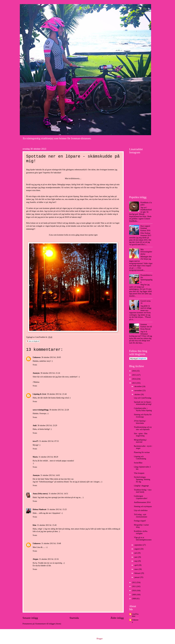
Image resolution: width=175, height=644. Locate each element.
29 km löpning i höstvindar (140, 422)
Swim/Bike (138, 463)
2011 (134, 586)
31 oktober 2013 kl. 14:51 (58, 494)
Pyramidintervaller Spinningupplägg (146, 279)
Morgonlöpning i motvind (140, 441)
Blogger (100, 639)
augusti (137, 549)
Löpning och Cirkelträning (140, 458)
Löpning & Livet (39, 394)
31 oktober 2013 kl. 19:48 (51, 543)
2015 (134, 375)
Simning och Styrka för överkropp (143, 416)
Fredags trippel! (140, 521)
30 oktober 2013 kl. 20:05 (51, 357)
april (136, 565)
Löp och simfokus (141, 510)
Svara (35, 365)
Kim (34, 525)
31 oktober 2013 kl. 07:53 (49, 441)
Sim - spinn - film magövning (141, 435)
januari (137, 577)
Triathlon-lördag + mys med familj (143, 491)
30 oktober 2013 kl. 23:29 (47, 425)
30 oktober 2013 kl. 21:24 (50, 373)
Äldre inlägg (117, 618)
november (138, 391)
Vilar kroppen (139, 473)
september (138, 545)
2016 (134, 371)
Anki (35, 425)
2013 (134, 383)
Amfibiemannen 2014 (142, 502)
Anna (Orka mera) (40, 494)
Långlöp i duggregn (141, 486)
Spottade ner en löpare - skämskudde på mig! (143, 403)
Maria (35, 457)
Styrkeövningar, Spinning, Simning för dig (142, 479)
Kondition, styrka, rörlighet (141, 532)
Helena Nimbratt (40, 509)
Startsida (74, 618)
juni (136, 557)
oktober (138, 394)
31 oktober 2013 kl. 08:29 (48, 457)
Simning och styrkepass (143, 506)
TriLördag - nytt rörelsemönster (140, 516)
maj (136, 561)
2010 (134, 591)
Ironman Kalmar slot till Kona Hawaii (146, 327)
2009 (134, 595)
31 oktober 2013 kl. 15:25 (57, 509)
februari (138, 573)
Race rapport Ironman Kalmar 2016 (145, 228)
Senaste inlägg (30, 618)
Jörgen (35, 559)
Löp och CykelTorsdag (142, 398)
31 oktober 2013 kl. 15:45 (47, 525)
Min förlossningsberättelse (146, 252)
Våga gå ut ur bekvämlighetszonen (143, 539)
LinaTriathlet (135, 615)
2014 (134, 379)
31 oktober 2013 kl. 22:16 (49, 559)
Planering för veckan (142, 452)
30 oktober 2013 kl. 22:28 (59, 410)
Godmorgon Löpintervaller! (141, 497)
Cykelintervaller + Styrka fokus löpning (143, 409)
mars (136, 569)
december (138, 386)
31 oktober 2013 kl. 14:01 (50, 475)
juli (136, 553)
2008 (134, 599)
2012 (134, 582)
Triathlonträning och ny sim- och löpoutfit (143, 428)
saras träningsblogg (41, 410)
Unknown (37, 357)
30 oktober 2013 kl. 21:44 (57, 394)
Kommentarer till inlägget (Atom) (48, 624)
